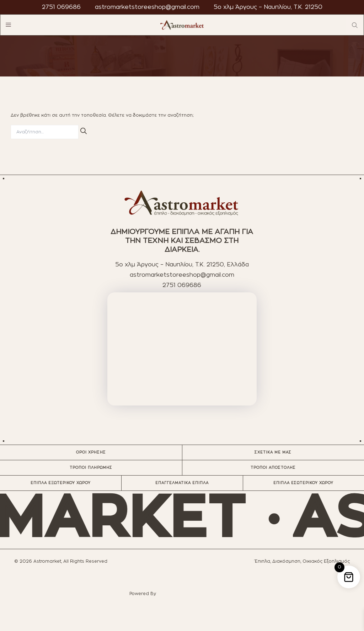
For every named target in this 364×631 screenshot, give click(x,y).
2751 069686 (61, 7)
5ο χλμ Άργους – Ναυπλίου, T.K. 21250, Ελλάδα (182, 265)
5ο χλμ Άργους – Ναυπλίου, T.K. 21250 (268, 7)
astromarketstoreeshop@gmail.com (147, 7)
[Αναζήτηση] (84, 131)
